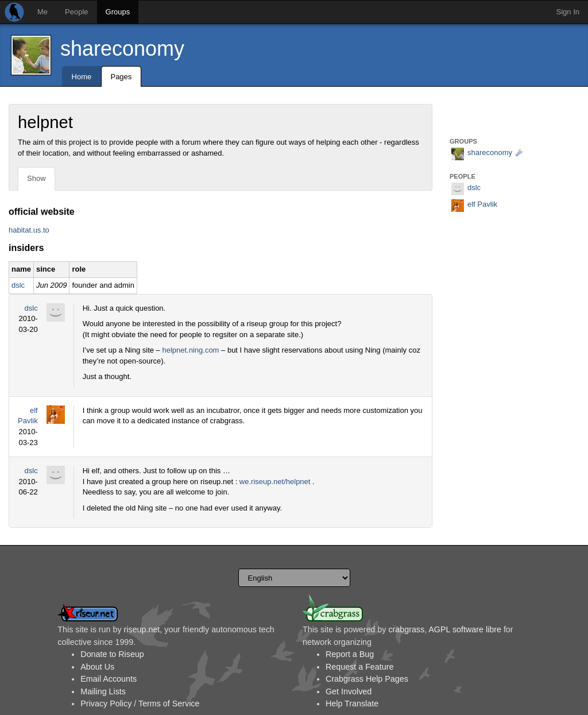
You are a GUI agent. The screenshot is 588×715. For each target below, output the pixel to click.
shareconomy (122, 49)
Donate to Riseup (112, 654)
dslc (18, 285)
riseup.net (142, 629)
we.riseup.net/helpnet (275, 482)
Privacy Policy (106, 704)
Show (36, 178)
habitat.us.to (29, 230)
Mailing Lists (103, 691)
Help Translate (352, 704)
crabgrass (406, 629)
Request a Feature (359, 667)
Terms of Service (169, 704)
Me (42, 12)
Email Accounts (109, 679)
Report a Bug (350, 654)
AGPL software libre (465, 629)
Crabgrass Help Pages (367, 679)
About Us (97, 667)
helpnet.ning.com (190, 350)
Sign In (568, 12)
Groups (118, 12)
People (76, 12)
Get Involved (349, 691)
